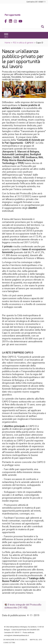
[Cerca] (23, 27)
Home (7, 43)
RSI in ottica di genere (23, 43)
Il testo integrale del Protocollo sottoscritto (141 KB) (23, 606)
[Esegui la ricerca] (42, 27)
